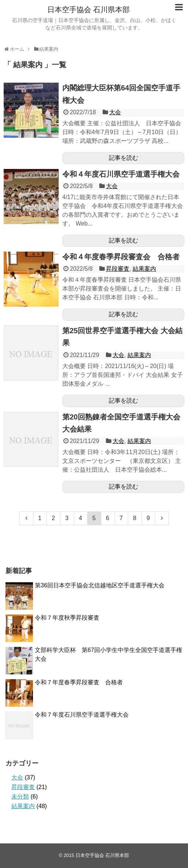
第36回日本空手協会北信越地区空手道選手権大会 (100, 585)
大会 (115, 112)
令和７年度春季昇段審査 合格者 (79, 682)
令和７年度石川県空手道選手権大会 (82, 715)
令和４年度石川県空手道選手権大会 (121, 174)
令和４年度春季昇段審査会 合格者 (121, 257)
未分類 (20, 797)
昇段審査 (118, 269)
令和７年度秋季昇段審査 (67, 618)
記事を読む (124, 158)
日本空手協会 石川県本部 (89, 10)
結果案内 (144, 269)
